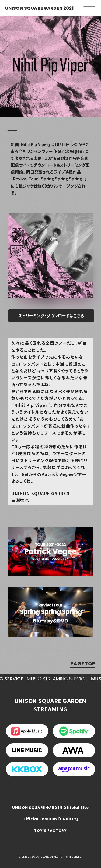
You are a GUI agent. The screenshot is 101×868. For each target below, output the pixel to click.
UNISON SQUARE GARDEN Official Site (50, 808)
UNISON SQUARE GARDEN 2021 (39, 8)
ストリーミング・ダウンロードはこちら (51, 316)
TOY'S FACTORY (50, 831)
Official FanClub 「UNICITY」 (50, 819)
